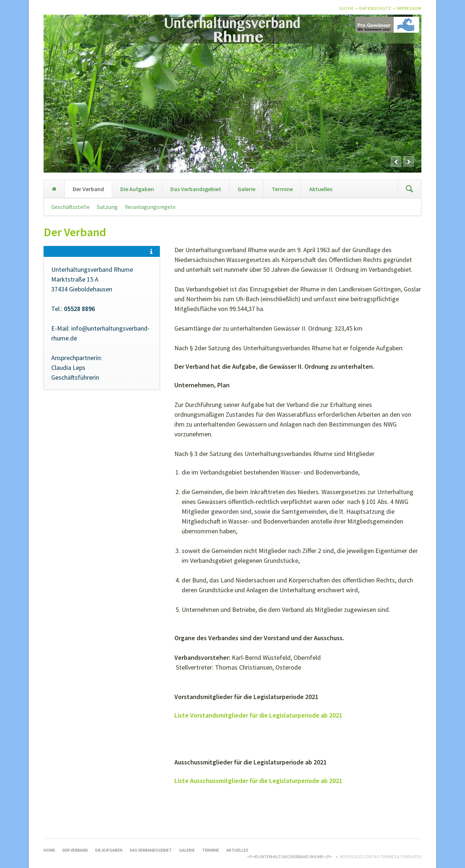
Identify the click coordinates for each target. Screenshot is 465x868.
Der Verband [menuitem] (88, 189)
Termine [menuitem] (282, 189)
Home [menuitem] (54, 189)
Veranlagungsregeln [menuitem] (150, 207)
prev (396, 162)
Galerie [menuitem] (246, 189)
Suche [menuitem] (347, 8)
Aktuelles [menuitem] (321, 189)
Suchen (409, 189)
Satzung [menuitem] (107, 207)
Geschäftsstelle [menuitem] (70, 207)
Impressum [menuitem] (409, 8)
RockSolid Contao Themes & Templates (381, 857)
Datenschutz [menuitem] (375, 8)
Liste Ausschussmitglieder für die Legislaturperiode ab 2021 (258, 781)
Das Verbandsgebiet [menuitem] (196, 189)
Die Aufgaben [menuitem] (137, 189)
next (409, 162)
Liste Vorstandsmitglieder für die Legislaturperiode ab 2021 (258, 715)
